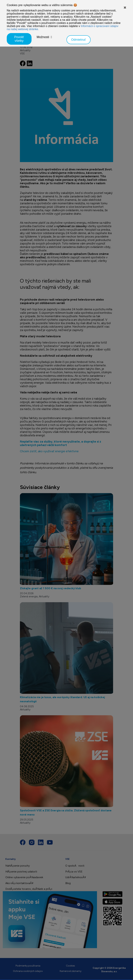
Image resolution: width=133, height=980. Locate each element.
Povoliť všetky (19, 39)
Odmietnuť (79, 40)
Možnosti (43, 37)
